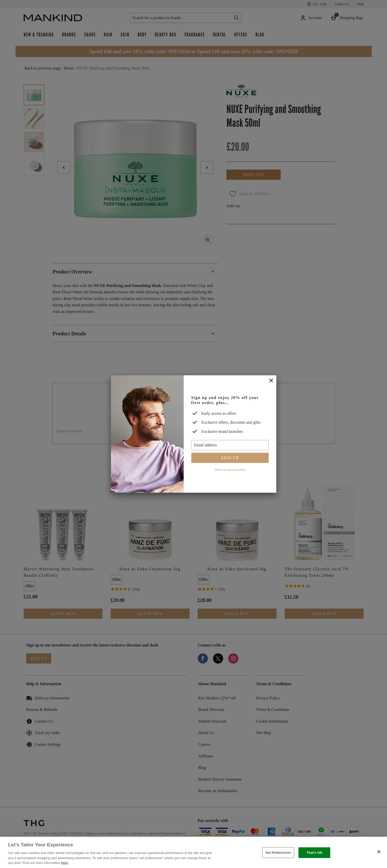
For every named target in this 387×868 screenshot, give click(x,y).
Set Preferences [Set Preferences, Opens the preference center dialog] (278, 853)
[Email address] (230, 445)
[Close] (271, 381)
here (64, 863)
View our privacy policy (230, 470)
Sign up (230, 458)
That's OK (314, 853)
